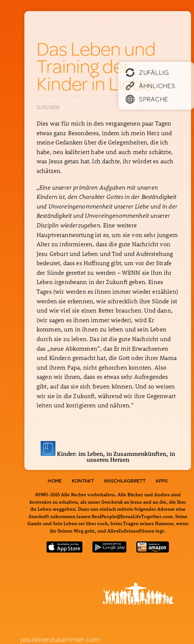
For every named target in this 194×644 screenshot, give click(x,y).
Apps (162, 481)
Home (55, 481)
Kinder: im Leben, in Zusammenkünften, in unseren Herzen (108, 457)
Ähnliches (150, 86)
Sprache (147, 99)
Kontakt (83, 481)
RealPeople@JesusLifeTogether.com (132, 516)
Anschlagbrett (125, 481)
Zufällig (147, 72)
